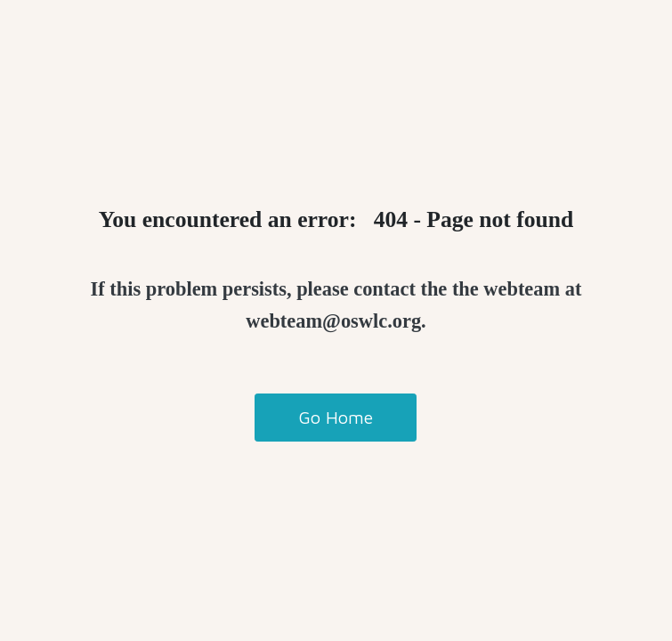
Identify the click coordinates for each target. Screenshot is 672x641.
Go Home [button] (336, 417)
